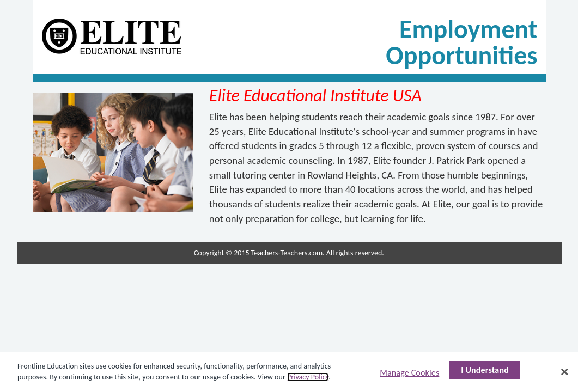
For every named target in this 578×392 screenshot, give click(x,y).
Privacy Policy (308, 377)
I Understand (485, 370)
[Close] (564, 372)
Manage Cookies (409, 373)
